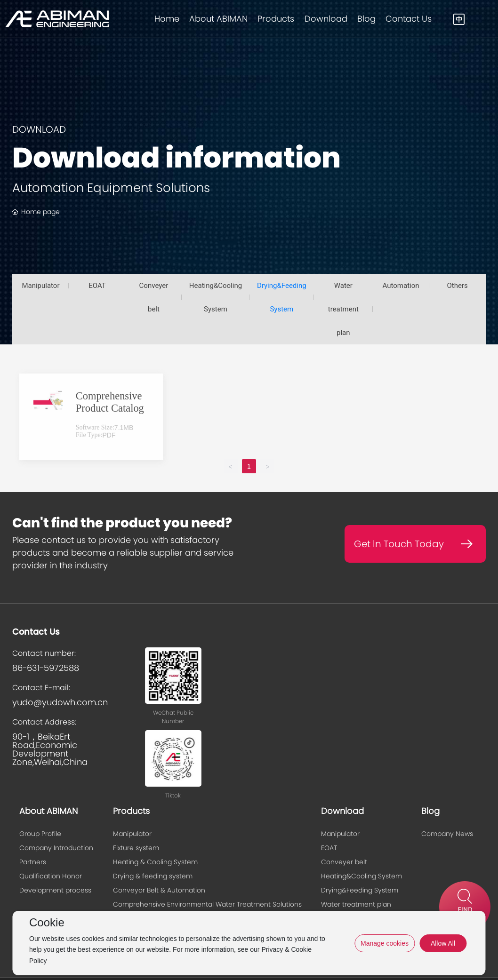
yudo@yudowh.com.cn (60, 702)
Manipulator (40, 286)
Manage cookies (385, 943)
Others (457, 286)
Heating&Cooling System (216, 297)
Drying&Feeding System (282, 297)
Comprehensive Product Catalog (110, 438)
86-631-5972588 (46, 668)
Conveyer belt (154, 297)
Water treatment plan (343, 309)
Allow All (443, 943)
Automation (401, 286)
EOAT (97, 286)
